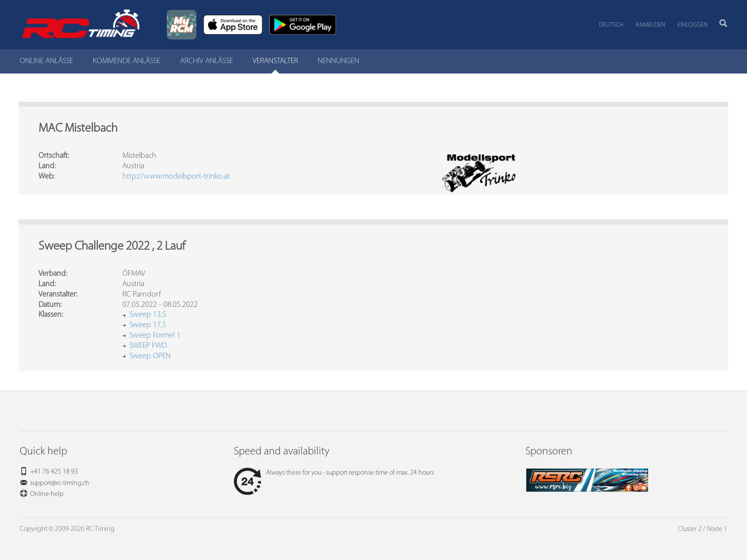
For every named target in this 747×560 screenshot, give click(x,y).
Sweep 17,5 (148, 325)
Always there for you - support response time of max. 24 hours (334, 473)
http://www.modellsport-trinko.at (176, 177)
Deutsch (611, 25)
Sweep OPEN (150, 356)
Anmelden (650, 25)
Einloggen (692, 25)
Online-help (47, 494)
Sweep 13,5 (148, 315)
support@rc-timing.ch (60, 483)
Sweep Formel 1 (155, 336)
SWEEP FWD (148, 346)
